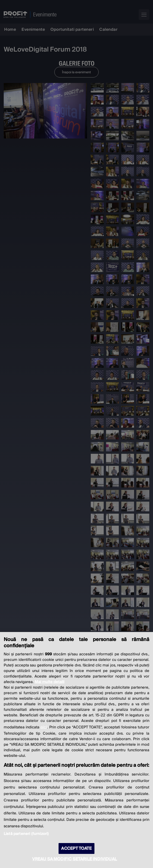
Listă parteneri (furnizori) (26, 834)
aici (44, 727)
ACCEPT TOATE (76, 848)
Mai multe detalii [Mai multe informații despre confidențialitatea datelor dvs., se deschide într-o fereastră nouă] (50, 682)
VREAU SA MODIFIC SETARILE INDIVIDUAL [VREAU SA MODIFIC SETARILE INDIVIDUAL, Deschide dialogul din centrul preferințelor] (75, 859)
